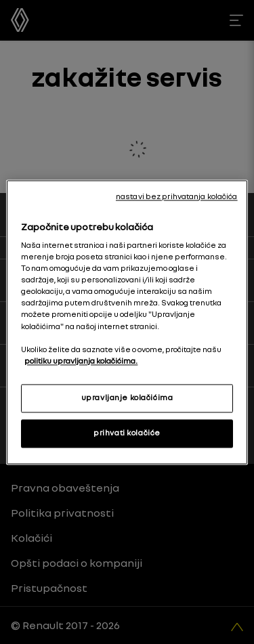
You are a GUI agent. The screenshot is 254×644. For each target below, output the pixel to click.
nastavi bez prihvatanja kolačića (177, 196)
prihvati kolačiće (127, 433)
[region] (127, 322)
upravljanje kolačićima (127, 398)
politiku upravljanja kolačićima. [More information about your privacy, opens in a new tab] (81, 361)
